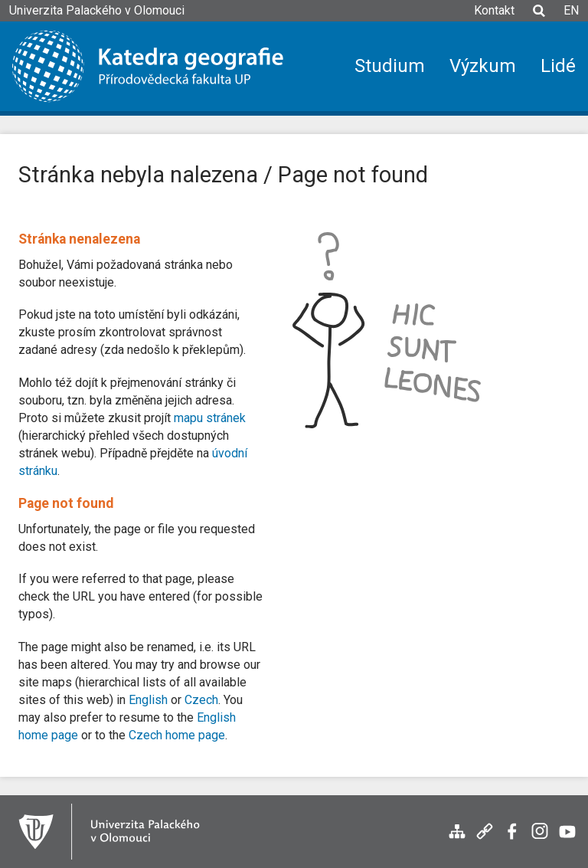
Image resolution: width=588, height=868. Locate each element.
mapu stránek (210, 418)
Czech (201, 700)
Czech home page (177, 735)
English (148, 700)
